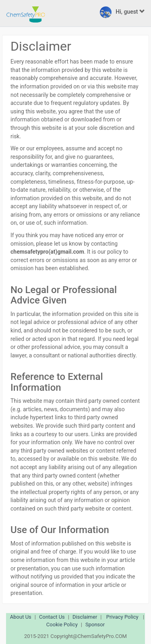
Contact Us (52, 617)
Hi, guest (122, 12)
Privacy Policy (122, 617)
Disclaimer (85, 617)
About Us (21, 617)
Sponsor (95, 625)
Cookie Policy (62, 625)
